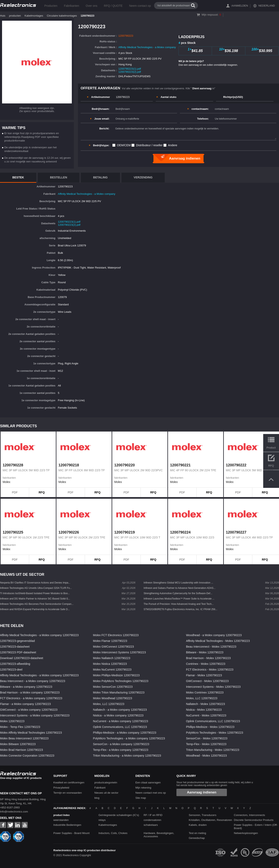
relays (102, 820)
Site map (141, 798)
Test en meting (197, 833)
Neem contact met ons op (151, 793)
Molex (6, 482)
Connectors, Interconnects (249, 815)
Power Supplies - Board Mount (71, 833)
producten (15, 16)
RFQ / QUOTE (113, 6)
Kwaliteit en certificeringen (69, 782)
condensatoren (152, 820)
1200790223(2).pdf (130, 72)
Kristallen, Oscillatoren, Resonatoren (210, 820)
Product (271, 448)
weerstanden (61, 820)
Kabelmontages (34, 16)
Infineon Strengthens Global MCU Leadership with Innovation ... (178, 583)
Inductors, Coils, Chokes (113, 833)
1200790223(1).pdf (130, 69)
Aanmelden (240, 6)
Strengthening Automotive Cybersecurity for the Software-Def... (178, 593)
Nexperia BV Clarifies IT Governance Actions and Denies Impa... (35, 583)
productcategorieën (106, 782)
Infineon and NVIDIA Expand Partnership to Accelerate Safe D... (35, 609)
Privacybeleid (61, 788)
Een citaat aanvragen (148, 782)
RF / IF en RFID (153, 815)
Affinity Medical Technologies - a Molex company (147, 47)
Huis (3, 16)
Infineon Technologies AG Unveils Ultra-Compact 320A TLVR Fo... (36, 588)
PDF (15, 492)
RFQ (42, 492)
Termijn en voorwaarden (68, 793)
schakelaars (151, 825)
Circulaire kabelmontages (62, 16)
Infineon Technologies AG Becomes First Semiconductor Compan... (37, 604)
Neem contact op (140, 6)
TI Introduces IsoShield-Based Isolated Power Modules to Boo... (35, 593)
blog (97, 798)
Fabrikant (100, 788)
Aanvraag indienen (202, 792)
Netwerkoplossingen (246, 833)
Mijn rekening (143, 788)
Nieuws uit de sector (106, 793)
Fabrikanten (72, 6)
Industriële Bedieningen (67, 825)
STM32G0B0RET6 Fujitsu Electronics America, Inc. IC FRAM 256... (180, 609)
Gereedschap (197, 838)
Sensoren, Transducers (202, 815)
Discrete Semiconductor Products (254, 820)
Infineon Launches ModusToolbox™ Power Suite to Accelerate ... (179, 599)
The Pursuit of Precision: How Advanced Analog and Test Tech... (179, 604)
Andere (173, 145)
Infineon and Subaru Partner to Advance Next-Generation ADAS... (180, 588)
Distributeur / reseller (149, 145)
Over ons (92, 6)
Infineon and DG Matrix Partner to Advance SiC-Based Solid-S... (35, 599)
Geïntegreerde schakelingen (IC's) (119, 815)
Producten (51, 6)
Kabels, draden (198, 825)
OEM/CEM (124, 145)
